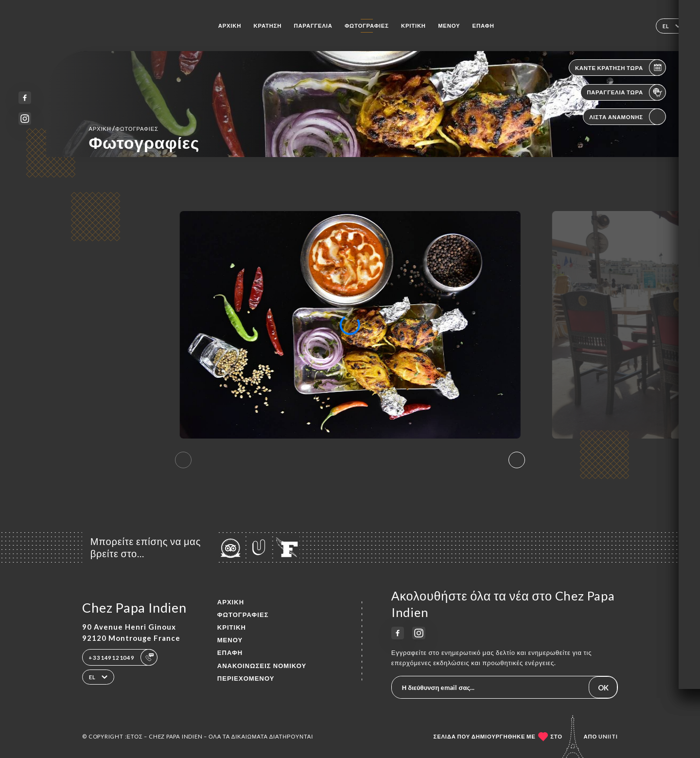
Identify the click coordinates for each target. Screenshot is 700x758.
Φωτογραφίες (367, 26)
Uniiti (608, 736)
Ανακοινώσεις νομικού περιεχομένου (262, 672)
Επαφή (483, 26)
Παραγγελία (313, 26)
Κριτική (413, 26)
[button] (517, 460)
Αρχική (230, 26)
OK (603, 687)
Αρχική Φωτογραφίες (123, 128)
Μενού (449, 26)
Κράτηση (267, 26)
